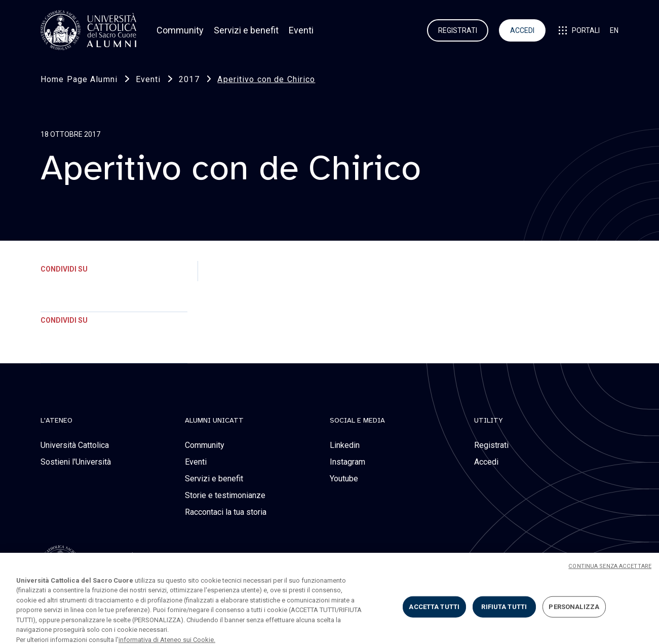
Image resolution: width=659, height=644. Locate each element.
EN (614, 30)
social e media (357, 421)
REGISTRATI (458, 30)
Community (180, 30)
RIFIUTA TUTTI (504, 612)
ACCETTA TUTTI (434, 612)
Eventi (301, 30)
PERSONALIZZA (574, 612)
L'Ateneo (56, 421)
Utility (489, 421)
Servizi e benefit (246, 30)
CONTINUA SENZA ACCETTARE (610, 571)
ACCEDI (522, 30)
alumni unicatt (214, 421)
